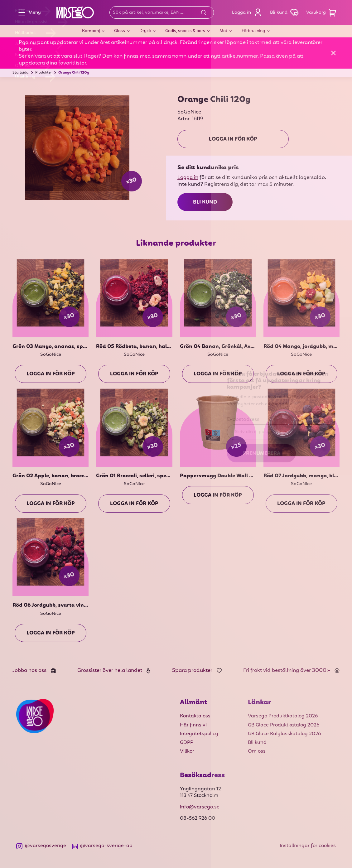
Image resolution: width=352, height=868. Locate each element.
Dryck (145, 31)
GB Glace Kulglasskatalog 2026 (284, 734)
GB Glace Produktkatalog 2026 (284, 725)
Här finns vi (193, 725)
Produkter (43, 73)
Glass (120, 31)
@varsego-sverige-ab (103, 846)
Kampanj (91, 31)
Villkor (187, 751)
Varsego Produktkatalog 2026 (283, 716)
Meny (28, 12)
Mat (223, 31)
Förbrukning (253, 31)
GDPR (187, 743)
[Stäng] (334, 53)
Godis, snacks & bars (185, 31)
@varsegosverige (41, 846)
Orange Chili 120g (74, 73)
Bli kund (205, 202)
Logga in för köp (233, 139)
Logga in (248, 12)
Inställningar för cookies (308, 846)
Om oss (257, 751)
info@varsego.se (200, 807)
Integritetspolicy (199, 734)
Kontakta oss (195, 716)
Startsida (20, 73)
